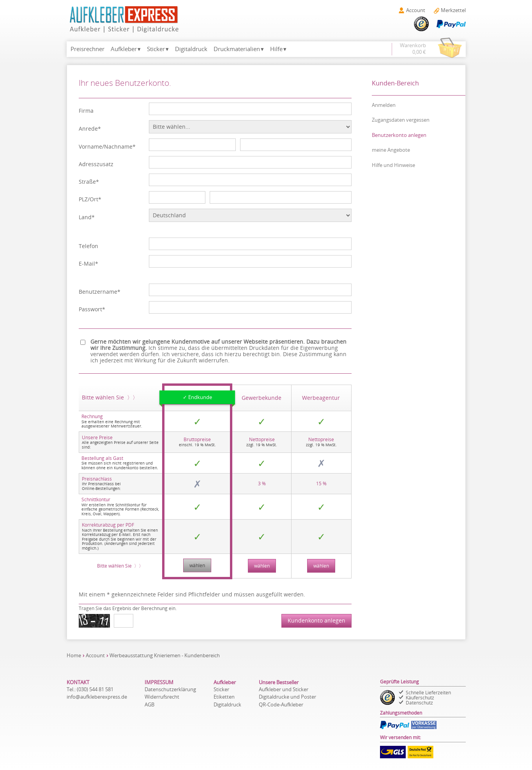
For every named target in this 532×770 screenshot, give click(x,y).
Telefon (88, 246)
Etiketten (224, 697)
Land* (87, 217)
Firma (86, 111)
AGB (149, 704)
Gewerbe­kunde (262, 398)
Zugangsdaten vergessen (401, 120)
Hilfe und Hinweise (393, 165)
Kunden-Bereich (395, 83)
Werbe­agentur (321, 398)
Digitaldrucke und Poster (287, 697)
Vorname (90, 147)
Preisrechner (87, 49)
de (97, 697)
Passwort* (92, 310)
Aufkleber (124, 49)
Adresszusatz (96, 164)
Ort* (95, 200)
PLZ (83, 200)
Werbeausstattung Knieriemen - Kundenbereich (165, 655)
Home (74, 655)
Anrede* (90, 129)
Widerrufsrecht (162, 697)
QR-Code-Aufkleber (281, 704)
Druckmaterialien (237, 49)
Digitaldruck (191, 49)
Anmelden (384, 105)
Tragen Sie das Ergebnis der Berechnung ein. (128, 608)
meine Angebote (391, 150)
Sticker (156, 49)
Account (95, 655)
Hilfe (276, 49)
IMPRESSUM (159, 682)
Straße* (89, 182)
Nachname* (120, 147)
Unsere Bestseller (279, 682)
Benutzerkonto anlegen (399, 135)
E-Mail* (88, 264)
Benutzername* (100, 292)
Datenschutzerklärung (170, 689)
